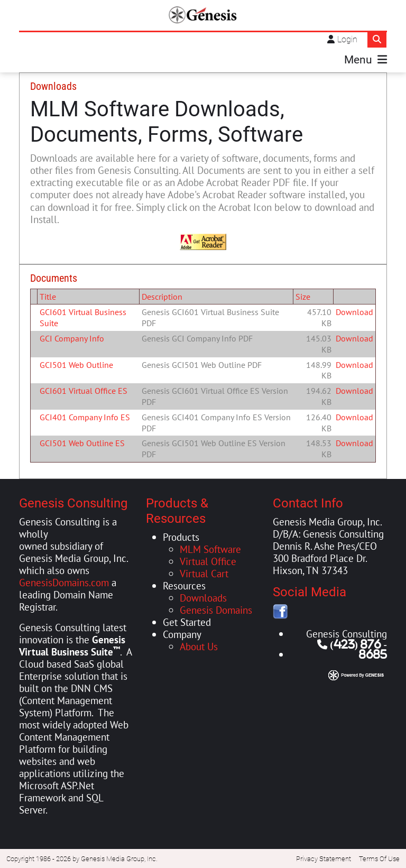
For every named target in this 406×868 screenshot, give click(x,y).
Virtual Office (208, 560)
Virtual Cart (204, 572)
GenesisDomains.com (64, 581)
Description (162, 296)
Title (48, 296)
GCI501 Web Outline (76, 364)
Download (354, 311)
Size (303, 296)
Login (347, 39)
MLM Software (210, 548)
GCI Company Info (72, 337)
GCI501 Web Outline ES (82, 442)
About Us (199, 645)
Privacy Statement (324, 858)
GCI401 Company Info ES (85, 416)
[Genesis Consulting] (203, 15)
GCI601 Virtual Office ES (84, 390)
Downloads (203, 597)
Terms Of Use (379, 858)
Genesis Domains (216, 609)
